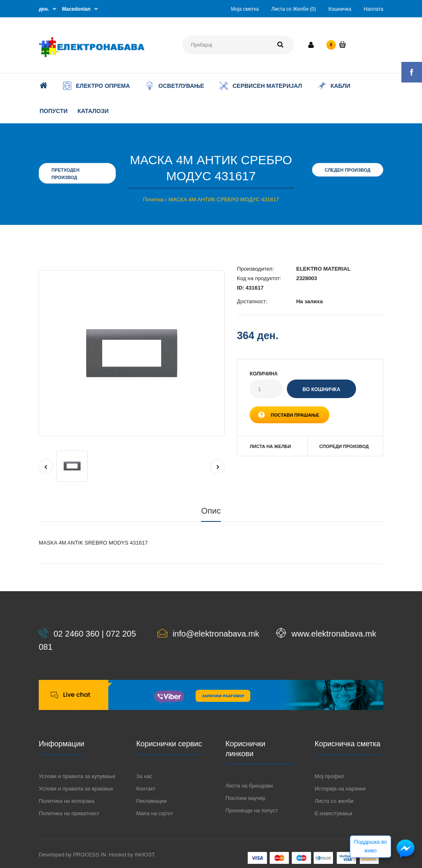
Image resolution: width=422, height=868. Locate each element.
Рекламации (152, 801)
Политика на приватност (69, 813)
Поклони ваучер (245, 798)
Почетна (153, 199)
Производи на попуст (252, 810)
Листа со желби (334, 801)
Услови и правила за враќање (76, 789)
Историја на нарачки (340, 789)
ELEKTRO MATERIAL (324, 269)
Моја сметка (245, 9)
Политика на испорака (67, 801)
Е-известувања (334, 813)
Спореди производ (344, 446)
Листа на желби (270, 446)
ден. (44, 9)
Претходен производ (66, 174)
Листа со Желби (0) (294, 9)
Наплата (374, 9)
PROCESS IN (89, 855)
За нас (145, 776)
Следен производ (348, 170)
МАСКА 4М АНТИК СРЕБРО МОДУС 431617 (224, 199)
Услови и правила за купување (77, 776)
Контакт (146, 789)
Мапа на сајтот (155, 813)
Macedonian (76, 9)
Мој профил (330, 776)
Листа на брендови (249, 786)
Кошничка (340, 9)
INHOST (145, 855)
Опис (211, 511)
